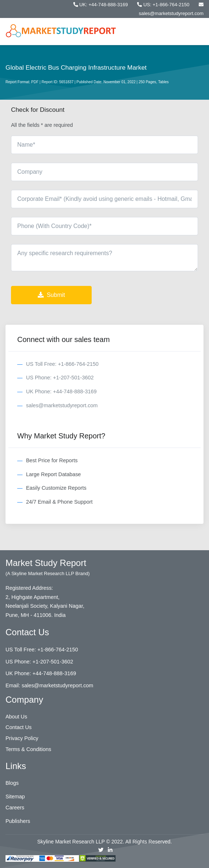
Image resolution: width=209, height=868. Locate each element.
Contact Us (19, 727)
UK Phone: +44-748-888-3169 (61, 391)
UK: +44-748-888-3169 (101, 5)
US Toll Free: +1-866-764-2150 (62, 364)
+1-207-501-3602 (53, 662)
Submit (51, 295)
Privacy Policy (22, 738)
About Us (16, 717)
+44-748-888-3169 (54, 673)
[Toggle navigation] (197, 31)
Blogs (12, 783)
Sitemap (15, 797)
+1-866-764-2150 (58, 650)
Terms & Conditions (28, 749)
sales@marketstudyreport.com (62, 405)
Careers (15, 808)
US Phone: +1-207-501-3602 (60, 378)
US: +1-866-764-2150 (164, 5)
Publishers (18, 821)
